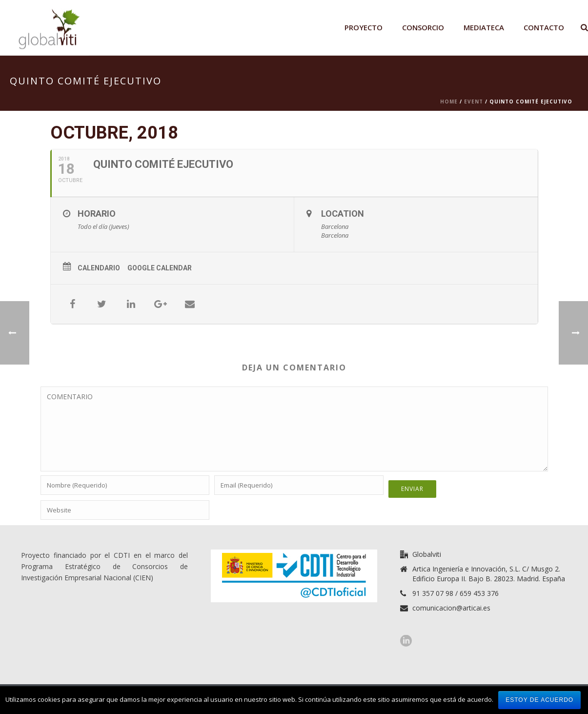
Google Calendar (160, 268)
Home (449, 102)
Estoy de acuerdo (539, 700)
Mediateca (484, 27)
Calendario (99, 268)
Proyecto (364, 27)
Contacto (544, 27)
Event (474, 102)
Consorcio (423, 27)
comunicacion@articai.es (451, 608)
